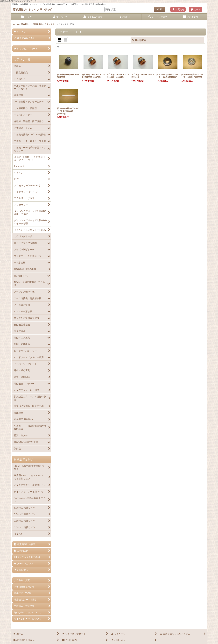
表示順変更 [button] (139, 40)
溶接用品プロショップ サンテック (33, 9)
